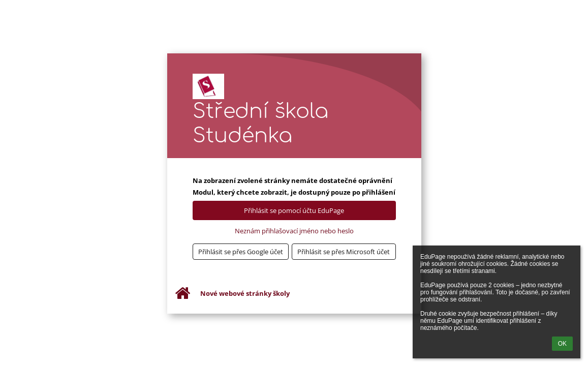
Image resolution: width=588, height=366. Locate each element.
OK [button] (562, 344)
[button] (241, 252)
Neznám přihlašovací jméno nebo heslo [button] (294, 231)
